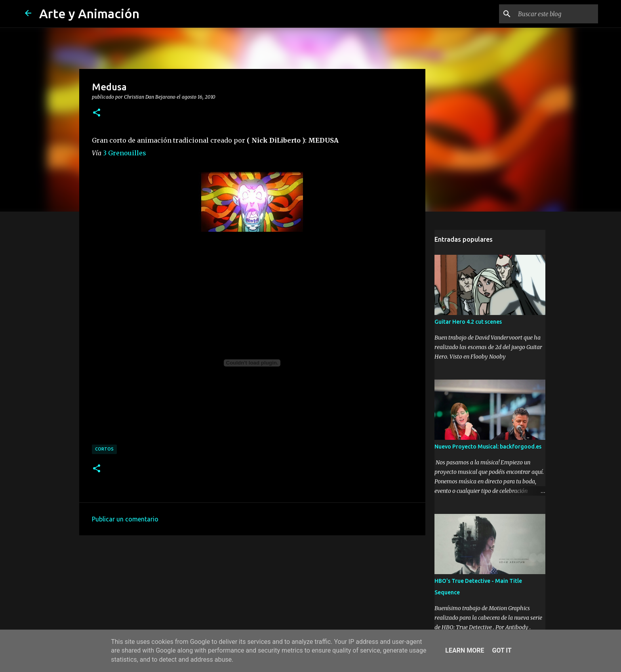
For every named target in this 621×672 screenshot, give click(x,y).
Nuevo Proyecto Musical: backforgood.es (488, 447)
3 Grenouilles (125, 153)
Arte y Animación (89, 13)
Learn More (465, 650)
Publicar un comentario (125, 519)
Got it (502, 650)
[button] (97, 113)
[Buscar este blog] (556, 14)
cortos (104, 449)
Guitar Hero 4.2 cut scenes (468, 322)
